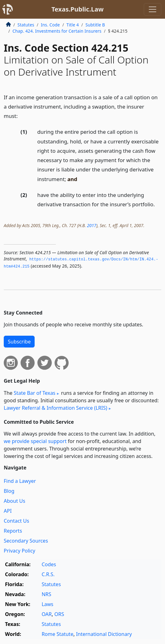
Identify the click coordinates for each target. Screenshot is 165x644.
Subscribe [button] (19, 342)
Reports (13, 531)
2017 (92, 225)
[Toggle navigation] (153, 9)
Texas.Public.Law (78, 9)
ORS (59, 614)
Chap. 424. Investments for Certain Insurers (57, 31)
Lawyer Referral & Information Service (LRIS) (56, 408)
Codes (49, 564)
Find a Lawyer (20, 481)
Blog (9, 491)
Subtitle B (95, 25)
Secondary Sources (26, 541)
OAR (46, 614)
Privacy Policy (19, 551)
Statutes (26, 25)
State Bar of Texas (35, 393)
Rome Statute (57, 634)
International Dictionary (104, 634)
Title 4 (73, 25)
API (8, 511)
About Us (15, 501)
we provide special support (35, 441)
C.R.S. (48, 574)
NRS (46, 594)
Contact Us (16, 521)
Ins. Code (50, 25)
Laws (47, 604)
